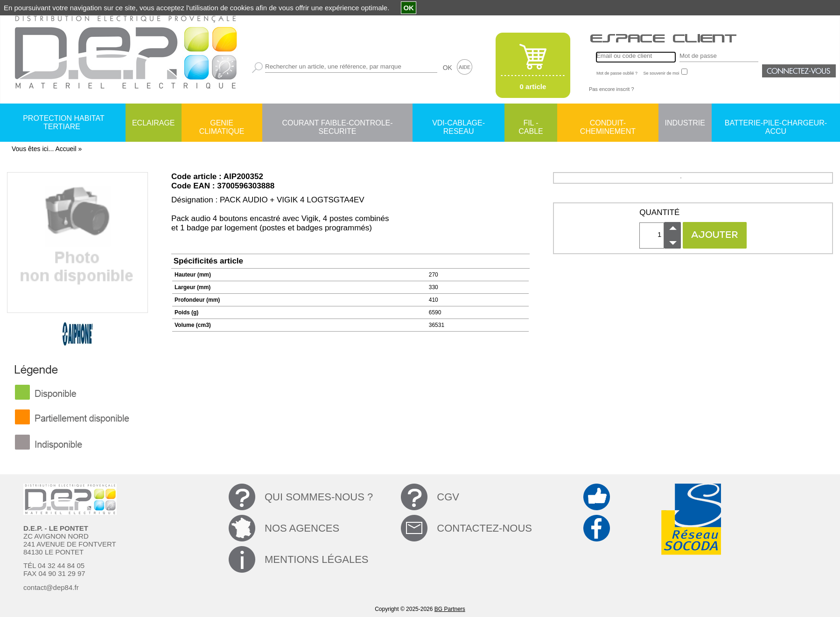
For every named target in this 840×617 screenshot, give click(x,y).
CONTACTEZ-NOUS (484, 528)
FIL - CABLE (531, 124)
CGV (448, 497)
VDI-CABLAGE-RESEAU (458, 124)
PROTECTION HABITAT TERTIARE (64, 122)
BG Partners (450, 609)
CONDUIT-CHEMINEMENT (608, 124)
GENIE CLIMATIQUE (222, 124)
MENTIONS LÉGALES (317, 559)
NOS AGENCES (302, 528)
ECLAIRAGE (154, 123)
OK (448, 68)
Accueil (66, 149)
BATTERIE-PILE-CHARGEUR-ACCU (776, 124)
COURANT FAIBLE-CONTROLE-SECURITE (337, 124)
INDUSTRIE (685, 123)
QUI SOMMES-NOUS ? (319, 497)
